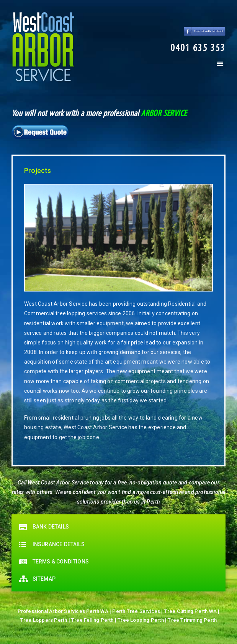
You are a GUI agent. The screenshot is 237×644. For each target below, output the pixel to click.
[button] (198, 49)
